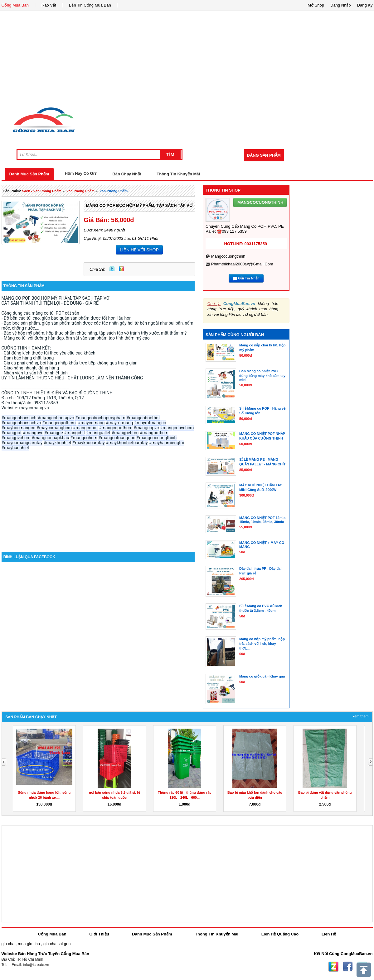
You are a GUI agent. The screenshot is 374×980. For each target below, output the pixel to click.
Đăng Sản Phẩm (264, 155)
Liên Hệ (329, 934)
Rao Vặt (49, 5)
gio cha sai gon (57, 944)
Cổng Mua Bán (15, 5)
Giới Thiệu (99, 934)
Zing (121, 269)
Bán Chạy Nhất (127, 174)
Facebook (348, 967)
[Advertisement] (187, 58)
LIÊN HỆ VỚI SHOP (139, 250)
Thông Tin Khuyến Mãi (178, 174)
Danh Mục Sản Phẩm (29, 174)
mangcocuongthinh (228, 256)
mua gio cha (29, 944)
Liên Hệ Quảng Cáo (280, 934)
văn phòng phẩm (80, 191)
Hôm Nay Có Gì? (81, 173)
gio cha (8, 944)
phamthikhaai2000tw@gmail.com (242, 264)
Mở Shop (316, 5)
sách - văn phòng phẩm (41, 191)
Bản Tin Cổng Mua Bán (90, 5)
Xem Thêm (360, 716)
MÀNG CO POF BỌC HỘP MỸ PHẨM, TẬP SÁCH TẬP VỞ (139, 205)
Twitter (112, 269)
